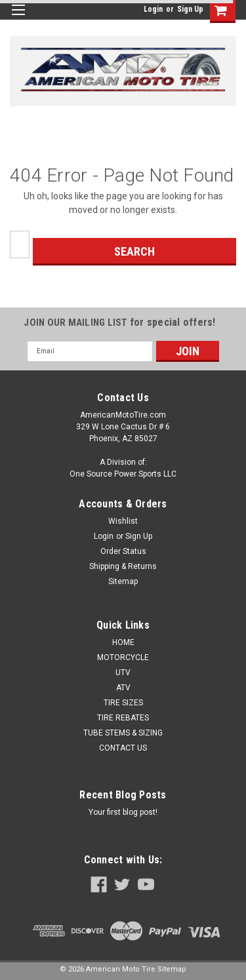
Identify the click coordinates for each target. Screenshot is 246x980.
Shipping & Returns (123, 566)
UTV (123, 673)
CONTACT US (123, 748)
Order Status (123, 551)
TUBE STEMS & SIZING (123, 733)
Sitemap (123, 581)
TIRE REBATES (123, 718)
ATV (123, 688)
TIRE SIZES (123, 703)
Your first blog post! (123, 812)
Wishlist (123, 521)
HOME (123, 642)
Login (153, 9)
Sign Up (190, 9)
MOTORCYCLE (123, 657)
